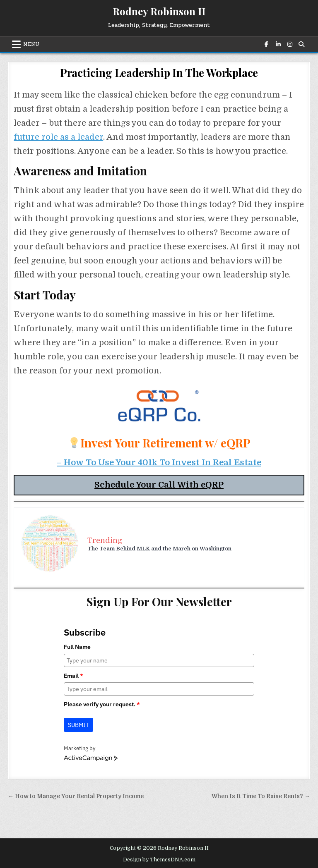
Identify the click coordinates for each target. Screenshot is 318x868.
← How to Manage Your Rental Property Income (76, 796)
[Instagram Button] (289, 44)
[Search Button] (301, 44)
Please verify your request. (102, 704)
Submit (78, 725)
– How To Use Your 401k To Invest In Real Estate (159, 463)
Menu (31, 44)
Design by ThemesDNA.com (159, 860)
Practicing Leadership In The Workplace (159, 73)
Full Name (77, 647)
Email (73, 676)
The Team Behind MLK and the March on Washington (159, 549)
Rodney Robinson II (159, 11)
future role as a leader (58, 137)
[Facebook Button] (266, 44)
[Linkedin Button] (277, 44)
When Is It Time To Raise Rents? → (261, 796)
